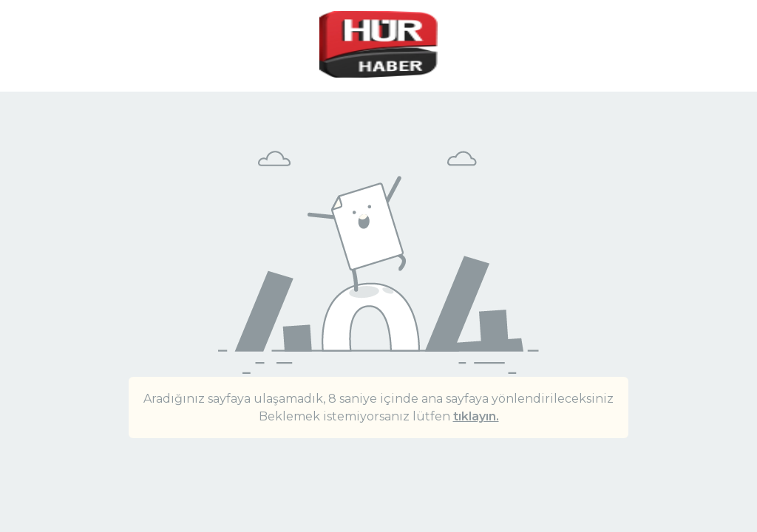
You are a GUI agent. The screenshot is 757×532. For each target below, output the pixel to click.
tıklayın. (476, 416)
